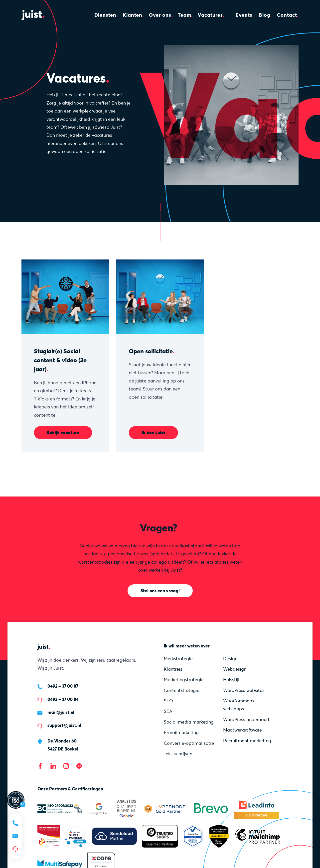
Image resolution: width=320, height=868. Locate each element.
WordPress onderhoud (246, 719)
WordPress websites (244, 690)
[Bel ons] (15, 823)
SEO (168, 701)
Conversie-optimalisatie (189, 743)
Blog (265, 15)
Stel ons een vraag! (160, 591)
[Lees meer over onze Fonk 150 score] (16, 800)
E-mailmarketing (181, 732)
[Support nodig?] (15, 849)
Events (244, 15)
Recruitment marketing (247, 741)
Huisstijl (231, 680)
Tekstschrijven (178, 754)
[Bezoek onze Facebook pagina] (40, 766)
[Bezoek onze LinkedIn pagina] (53, 766)
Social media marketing (189, 722)
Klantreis (173, 669)
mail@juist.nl (61, 712)
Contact (287, 15)
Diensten (105, 15)
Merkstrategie (178, 659)
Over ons (160, 15)
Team (184, 15)
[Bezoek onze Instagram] (66, 766)
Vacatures (210, 15)
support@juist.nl (64, 725)
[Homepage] (36, 15)
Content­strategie (182, 690)
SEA (168, 711)
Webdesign (235, 669)
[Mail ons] (15, 836)
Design (230, 659)
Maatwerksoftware (242, 730)
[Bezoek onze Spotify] (79, 766)
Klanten (133, 15)
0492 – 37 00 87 (63, 686)
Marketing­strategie (184, 680)
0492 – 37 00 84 (63, 699)
